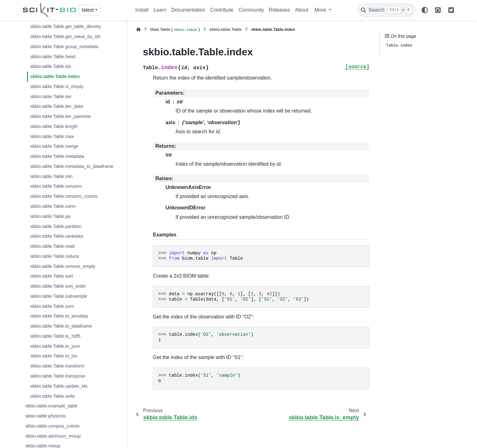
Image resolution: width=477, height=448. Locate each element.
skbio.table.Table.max (52, 136)
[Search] (387, 10)
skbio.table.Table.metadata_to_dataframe (72, 166)
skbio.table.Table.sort (51, 276)
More (321, 10)
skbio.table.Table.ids (51, 66)
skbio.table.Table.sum (52, 306)
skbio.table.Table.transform (57, 366)
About (302, 10)
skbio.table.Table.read (52, 246)
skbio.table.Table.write (53, 396)
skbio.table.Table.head (53, 57)
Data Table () (175, 30)
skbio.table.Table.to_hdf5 (55, 336)
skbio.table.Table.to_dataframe (61, 326)
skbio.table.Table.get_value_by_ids (65, 36)
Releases (280, 10)
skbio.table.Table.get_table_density (65, 26)
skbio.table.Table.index (55, 76)
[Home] (138, 29)
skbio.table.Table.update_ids (59, 386)
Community (251, 10)
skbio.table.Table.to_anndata (59, 316)
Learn (160, 10)
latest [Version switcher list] (88, 10)
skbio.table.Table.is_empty (57, 86)
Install (142, 10)
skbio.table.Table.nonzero (56, 186)
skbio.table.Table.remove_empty (63, 266)
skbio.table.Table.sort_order (58, 286)
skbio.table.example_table (51, 406)
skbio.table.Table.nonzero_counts (64, 196)
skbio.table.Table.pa (50, 216)
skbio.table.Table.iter (51, 97)
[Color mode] (425, 10)
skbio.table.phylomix (46, 416)
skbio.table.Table (225, 29)
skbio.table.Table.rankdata (56, 236)
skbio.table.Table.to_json (55, 346)
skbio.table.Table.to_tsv (54, 356)
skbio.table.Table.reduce (55, 256)
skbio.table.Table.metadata (57, 156)
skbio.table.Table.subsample (59, 296)
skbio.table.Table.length (54, 126)
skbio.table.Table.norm (53, 206)
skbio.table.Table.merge (54, 146)
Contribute (222, 10)
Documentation (188, 10)
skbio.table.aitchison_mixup (53, 436)
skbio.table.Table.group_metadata (64, 47)
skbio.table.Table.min (51, 176)
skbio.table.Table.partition (56, 226)
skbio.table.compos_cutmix (52, 426)
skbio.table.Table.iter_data (56, 106)
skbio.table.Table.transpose (58, 376)
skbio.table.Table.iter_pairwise (60, 116)
